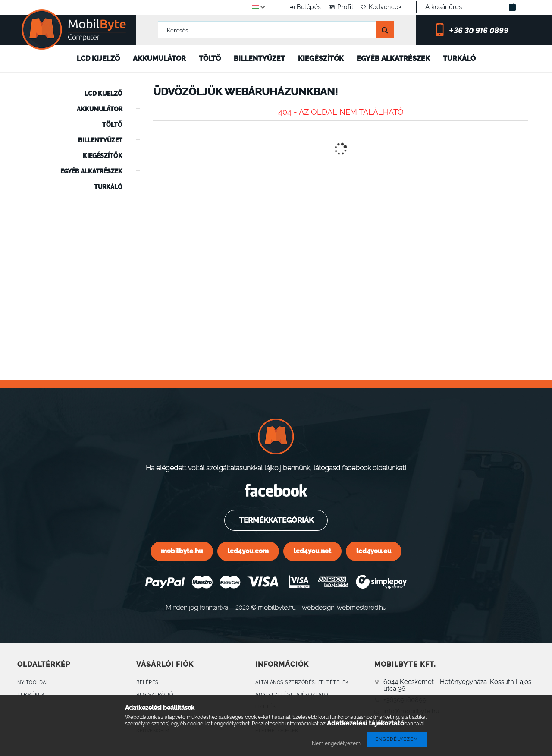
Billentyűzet (259, 58)
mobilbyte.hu (182, 551)
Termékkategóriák (276, 520)
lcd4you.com (248, 551)
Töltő (210, 58)
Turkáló (459, 58)
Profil (337, 7)
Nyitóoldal (33, 682)
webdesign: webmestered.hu (344, 607)
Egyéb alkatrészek (393, 58)
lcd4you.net (312, 551)
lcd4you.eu (374, 551)
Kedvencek (383, 7)
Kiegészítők (321, 58)
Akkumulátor (159, 58)
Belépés (296, 7)
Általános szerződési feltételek (302, 682)
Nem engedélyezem (336, 743)
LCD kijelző (98, 58)
